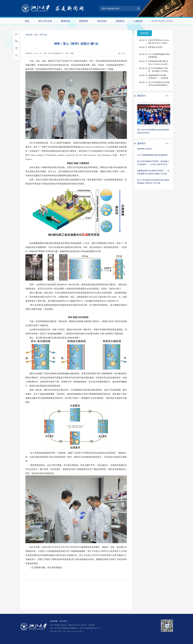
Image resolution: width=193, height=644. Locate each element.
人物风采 (138, 21)
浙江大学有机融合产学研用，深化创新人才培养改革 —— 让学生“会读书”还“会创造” (153, 164)
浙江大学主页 (45, 21)
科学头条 (102, 21)
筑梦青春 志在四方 (156, 47)
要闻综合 (66, 21)
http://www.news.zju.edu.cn (75, 631)
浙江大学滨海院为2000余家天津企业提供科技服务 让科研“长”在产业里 (159, 85)
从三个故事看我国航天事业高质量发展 (152, 155)
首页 (27, 21)
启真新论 (120, 21)
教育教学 (84, 21)
